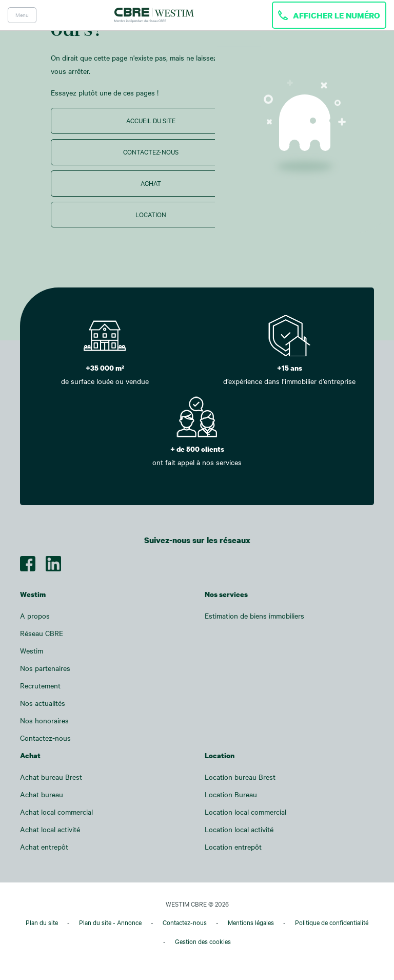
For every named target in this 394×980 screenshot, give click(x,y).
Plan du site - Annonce (110, 923)
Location (151, 215)
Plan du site (42, 923)
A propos (35, 616)
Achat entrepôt (44, 847)
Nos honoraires (44, 720)
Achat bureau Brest (51, 777)
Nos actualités (43, 703)
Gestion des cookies (203, 941)
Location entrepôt (233, 847)
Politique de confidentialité (332, 923)
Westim (32, 651)
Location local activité (239, 829)
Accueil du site (151, 121)
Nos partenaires (45, 668)
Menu (22, 15)
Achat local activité (50, 829)
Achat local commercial (56, 812)
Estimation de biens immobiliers (254, 616)
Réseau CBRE (42, 633)
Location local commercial (245, 812)
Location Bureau (231, 794)
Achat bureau (42, 794)
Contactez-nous (151, 152)
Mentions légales (251, 923)
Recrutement (40, 686)
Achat (151, 183)
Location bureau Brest (240, 777)
